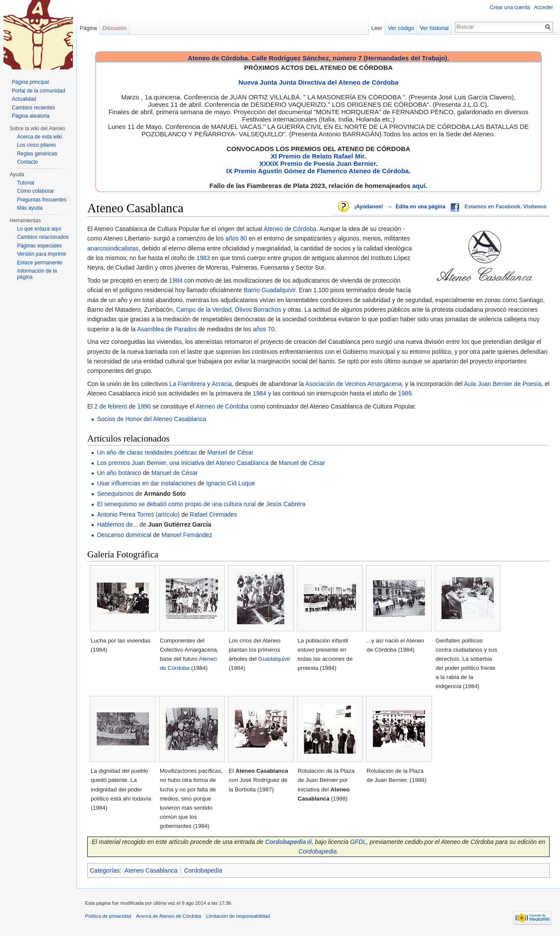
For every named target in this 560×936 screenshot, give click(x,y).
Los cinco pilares (36, 145)
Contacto (27, 162)
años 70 (264, 329)
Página (88, 28)
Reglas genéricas (37, 154)
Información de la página (37, 274)
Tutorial (26, 183)
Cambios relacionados (43, 237)
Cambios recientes (33, 108)
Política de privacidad (108, 916)
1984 (176, 280)
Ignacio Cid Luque (231, 483)
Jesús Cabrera (286, 504)
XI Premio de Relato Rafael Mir (317, 156)
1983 (203, 258)
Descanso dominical (124, 535)
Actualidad (24, 99)
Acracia (222, 384)
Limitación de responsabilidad (238, 916)
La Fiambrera (187, 384)
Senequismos (115, 494)
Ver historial (434, 28)
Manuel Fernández (187, 535)
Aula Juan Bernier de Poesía (503, 384)
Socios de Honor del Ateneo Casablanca (151, 419)
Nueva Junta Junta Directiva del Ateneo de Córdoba (318, 82)
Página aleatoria (31, 116)
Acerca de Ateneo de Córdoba (169, 916)
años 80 (236, 238)
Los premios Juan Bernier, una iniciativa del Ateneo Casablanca (183, 463)
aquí (419, 186)
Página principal (30, 82)
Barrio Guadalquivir (269, 290)
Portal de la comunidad (38, 91)
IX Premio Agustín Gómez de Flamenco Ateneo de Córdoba (318, 171)
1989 (405, 393)
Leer (377, 28)
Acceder (544, 7)
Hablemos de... (117, 524)
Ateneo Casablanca (151, 870)
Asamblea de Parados (167, 329)
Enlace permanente (40, 263)
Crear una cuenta (510, 7)
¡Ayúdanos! (369, 207)
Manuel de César (230, 452)
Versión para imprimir (41, 254)
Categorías (105, 870)
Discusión (114, 28)
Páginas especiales (39, 246)
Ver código (401, 28)
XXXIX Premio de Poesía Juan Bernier (317, 163)
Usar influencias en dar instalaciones (146, 483)
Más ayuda (30, 208)
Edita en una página (420, 207)
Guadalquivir (274, 659)
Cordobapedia (318, 851)
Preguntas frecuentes (42, 200)
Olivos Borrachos (258, 310)
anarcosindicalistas (113, 248)
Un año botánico (119, 473)
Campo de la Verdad (204, 310)
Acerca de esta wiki (39, 137)
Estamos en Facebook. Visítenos (506, 207)
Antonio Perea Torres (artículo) (138, 514)
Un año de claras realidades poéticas (147, 452)
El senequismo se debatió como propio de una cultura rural (176, 504)
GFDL (358, 842)
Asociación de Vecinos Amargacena (354, 384)
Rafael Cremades (213, 514)
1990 (144, 406)
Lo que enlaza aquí (39, 229)
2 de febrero (111, 406)
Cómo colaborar (35, 191)
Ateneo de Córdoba (290, 229)
